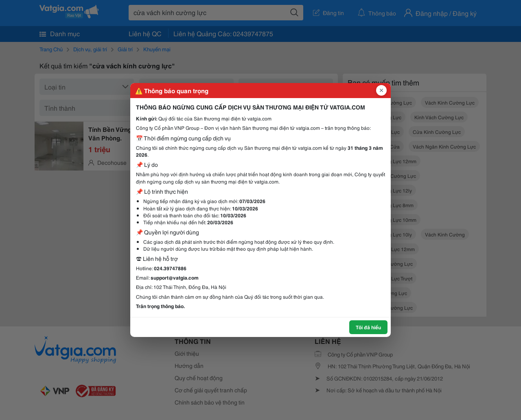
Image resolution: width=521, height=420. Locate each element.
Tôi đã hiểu (368, 327)
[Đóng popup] (381, 90)
